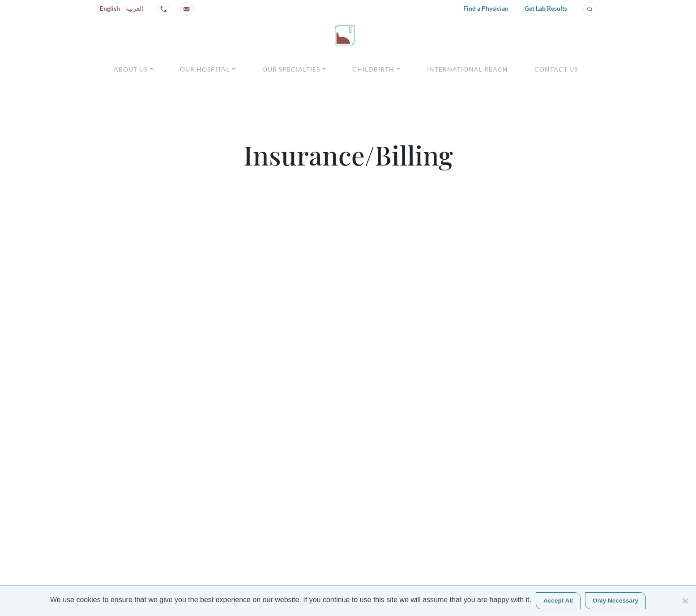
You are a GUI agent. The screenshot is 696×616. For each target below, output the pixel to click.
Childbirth (373, 69)
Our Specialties (291, 69)
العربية (135, 8)
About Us (131, 69)
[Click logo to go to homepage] (345, 35)
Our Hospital (205, 69)
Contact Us (556, 69)
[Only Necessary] (685, 601)
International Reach (468, 69)
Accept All (558, 601)
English (110, 8)
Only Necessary (615, 601)
